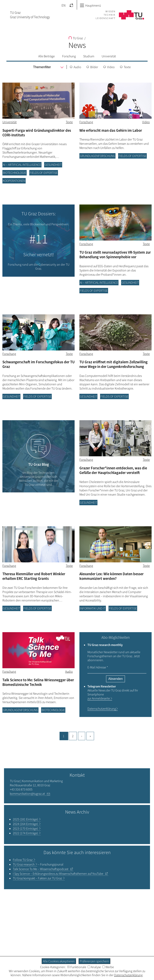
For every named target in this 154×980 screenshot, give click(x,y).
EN (64, 5)
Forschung (69, 56)
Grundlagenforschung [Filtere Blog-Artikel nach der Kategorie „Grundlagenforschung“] (97, 156)
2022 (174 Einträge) (25, 833)
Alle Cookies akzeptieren (59, 961)
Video (111, 67)
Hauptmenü (90, 5)
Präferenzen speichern (94, 961)
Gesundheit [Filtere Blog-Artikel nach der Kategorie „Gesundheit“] (53, 165)
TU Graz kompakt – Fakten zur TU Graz (37, 878)
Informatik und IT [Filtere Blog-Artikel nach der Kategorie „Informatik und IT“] (93, 608)
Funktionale (77, 967)
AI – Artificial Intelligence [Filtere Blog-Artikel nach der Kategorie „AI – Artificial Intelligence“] (22, 165)
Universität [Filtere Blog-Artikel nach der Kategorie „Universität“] (10, 122)
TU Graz (76, 38)
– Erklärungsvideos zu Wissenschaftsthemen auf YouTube (58, 874)
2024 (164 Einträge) (25, 824)
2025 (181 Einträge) (25, 819)
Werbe (108, 967)
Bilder (94, 67)
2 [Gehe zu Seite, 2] (73, 736)
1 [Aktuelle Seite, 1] (64, 736)
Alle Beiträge (47, 56)
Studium (89, 56)
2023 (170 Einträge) (25, 828)
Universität (109, 56)
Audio (77, 67)
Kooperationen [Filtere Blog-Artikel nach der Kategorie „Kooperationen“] (14, 181)
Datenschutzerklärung (102, 709)
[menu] (42, 67)
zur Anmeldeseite (99, 698)
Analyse (94, 967)
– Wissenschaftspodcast (41, 869)
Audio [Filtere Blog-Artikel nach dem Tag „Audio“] (69, 671)
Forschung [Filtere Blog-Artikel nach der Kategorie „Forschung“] (86, 122)
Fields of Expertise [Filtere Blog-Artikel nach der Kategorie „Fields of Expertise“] (44, 173)
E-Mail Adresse (98, 667)
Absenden (115, 679)
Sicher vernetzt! (39, 255)
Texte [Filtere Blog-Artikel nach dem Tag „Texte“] (69, 122)
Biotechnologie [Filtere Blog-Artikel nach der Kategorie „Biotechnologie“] (15, 173)
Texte (127, 67)
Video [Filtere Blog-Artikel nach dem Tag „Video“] (146, 122)
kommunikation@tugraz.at (27, 794)
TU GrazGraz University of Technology (30, 15)
